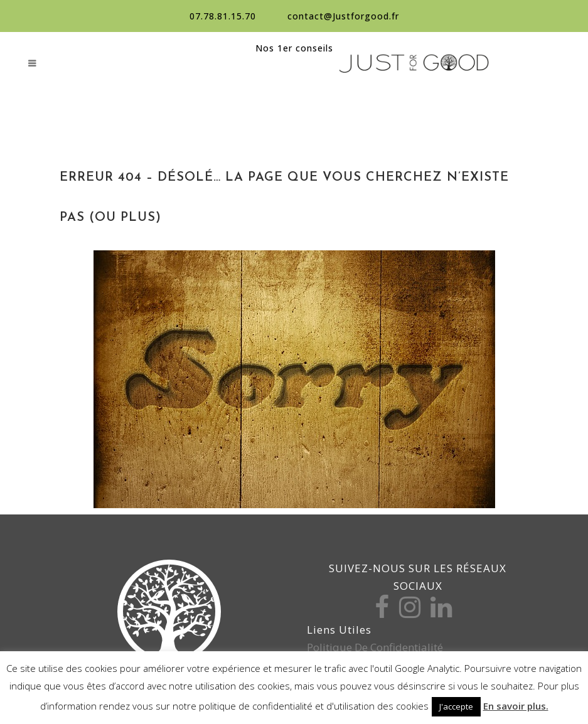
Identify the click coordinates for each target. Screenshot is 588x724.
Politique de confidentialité (375, 647)
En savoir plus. (516, 706)
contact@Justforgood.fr (343, 16)
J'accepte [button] (456, 706)
